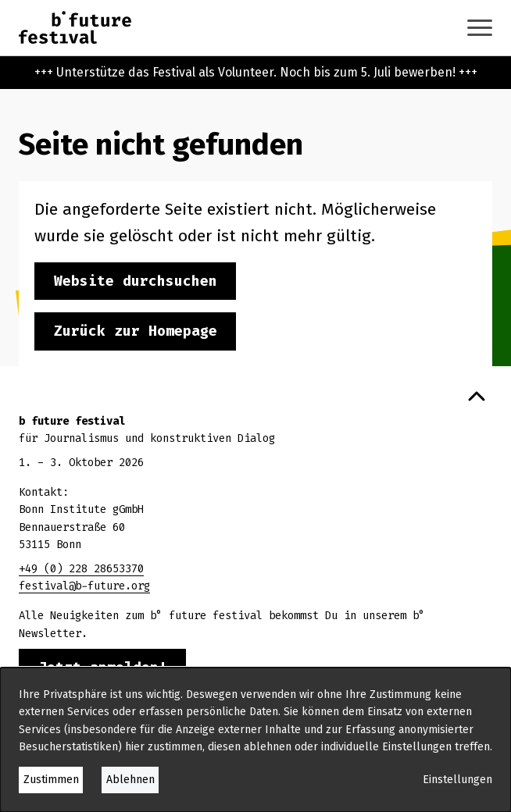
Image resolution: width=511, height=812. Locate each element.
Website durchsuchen (136, 281)
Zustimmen (51, 780)
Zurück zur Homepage (136, 331)
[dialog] (256, 740)
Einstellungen (457, 780)
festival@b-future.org (84, 586)
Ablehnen (130, 780)
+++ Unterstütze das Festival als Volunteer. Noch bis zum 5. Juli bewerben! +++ (256, 72)
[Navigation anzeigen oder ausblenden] (480, 28)
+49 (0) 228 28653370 (81, 569)
